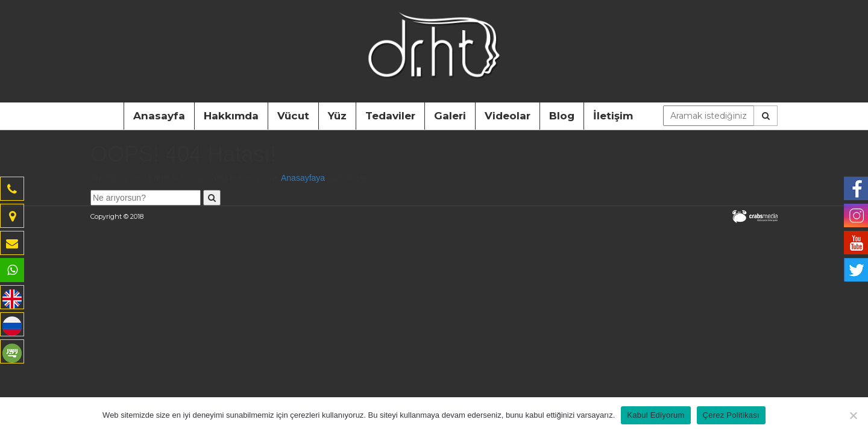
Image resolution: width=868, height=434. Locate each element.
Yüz (337, 116)
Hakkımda (231, 116)
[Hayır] (853, 415)
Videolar (508, 116)
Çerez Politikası (731, 415)
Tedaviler (390, 116)
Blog (562, 116)
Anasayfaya (303, 178)
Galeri (450, 116)
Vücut (293, 116)
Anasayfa (159, 116)
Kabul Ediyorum (656, 415)
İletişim (613, 116)
